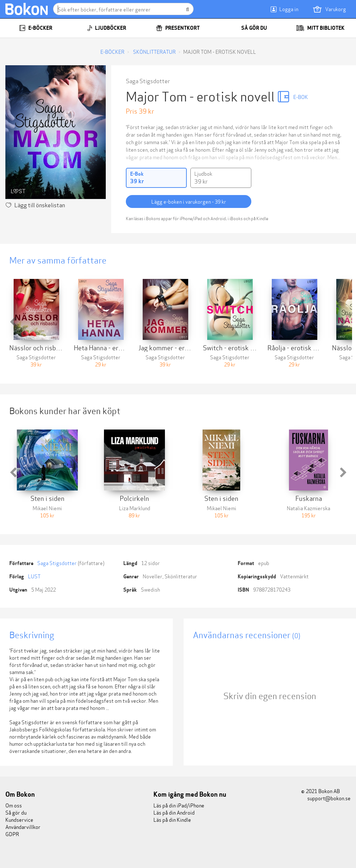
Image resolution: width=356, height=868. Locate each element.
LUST (34, 576)
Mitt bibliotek (320, 28)
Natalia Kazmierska (308, 508)
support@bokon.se (326, 798)
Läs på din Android (174, 812)
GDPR (12, 834)
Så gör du (249, 28)
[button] (13, 322)
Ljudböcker (107, 28)
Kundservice (19, 819)
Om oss (14, 805)
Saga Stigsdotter (148, 80)
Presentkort (178, 28)
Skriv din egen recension (270, 695)
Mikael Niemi (47, 508)
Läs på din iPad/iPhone (179, 805)
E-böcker (36, 28)
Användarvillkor (23, 827)
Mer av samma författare (58, 260)
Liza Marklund (135, 508)
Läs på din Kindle (172, 819)
